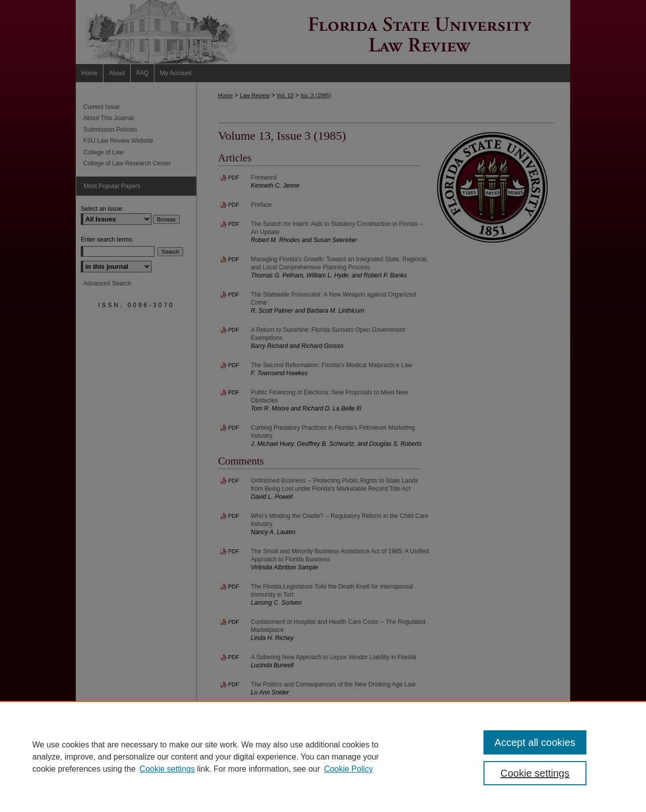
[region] (323, 757)
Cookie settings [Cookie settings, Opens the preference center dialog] (535, 773)
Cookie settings (167, 769)
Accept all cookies (535, 742)
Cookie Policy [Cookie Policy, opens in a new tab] (348, 769)
